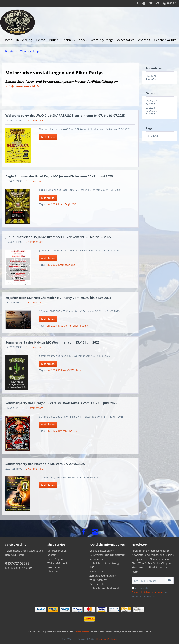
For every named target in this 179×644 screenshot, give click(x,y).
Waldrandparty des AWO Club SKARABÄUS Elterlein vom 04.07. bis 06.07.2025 (65, 115)
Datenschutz (97, 584)
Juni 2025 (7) (153, 136)
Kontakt (52, 555)
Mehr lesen (48, 137)
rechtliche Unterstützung (104, 563)
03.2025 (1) (152, 108)
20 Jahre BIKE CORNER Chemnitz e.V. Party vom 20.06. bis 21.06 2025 (58, 298)
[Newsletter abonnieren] (169, 581)
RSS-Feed (151, 76)
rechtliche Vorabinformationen (108, 588)
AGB (92, 567)
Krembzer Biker (67, 265)
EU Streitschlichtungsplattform (108, 555)
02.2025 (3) (152, 111)
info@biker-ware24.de (22, 86)
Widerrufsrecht (98, 580)
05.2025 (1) (152, 101)
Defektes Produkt (57, 551)
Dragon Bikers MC (69, 431)
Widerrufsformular (58, 563)
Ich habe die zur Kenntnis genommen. (150, 592)
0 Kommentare (35, 120)
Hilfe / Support (56, 559)
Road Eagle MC (67, 204)
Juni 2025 (51, 204)
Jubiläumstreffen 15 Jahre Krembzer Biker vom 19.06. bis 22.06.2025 (58, 237)
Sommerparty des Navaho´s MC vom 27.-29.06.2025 (45, 464)
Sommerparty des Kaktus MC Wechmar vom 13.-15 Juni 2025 (52, 342)
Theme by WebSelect (107, 639)
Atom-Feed (152, 79)
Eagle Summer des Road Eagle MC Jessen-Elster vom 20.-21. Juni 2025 (59, 176)
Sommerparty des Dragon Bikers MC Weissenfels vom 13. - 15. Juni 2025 (61, 403)
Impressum (96, 559)
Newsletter (54, 567)
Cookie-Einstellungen (102, 551)
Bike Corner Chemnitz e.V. (73, 326)
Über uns (53, 571)
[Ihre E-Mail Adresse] (148, 581)
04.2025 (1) (152, 104)
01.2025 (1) (152, 114)
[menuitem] (137, 3)
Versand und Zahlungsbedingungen (103, 574)
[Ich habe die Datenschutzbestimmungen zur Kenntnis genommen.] (133, 588)
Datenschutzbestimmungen (148, 592)
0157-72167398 (17, 563)
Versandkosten (82, 632)
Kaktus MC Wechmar (70, 370)
